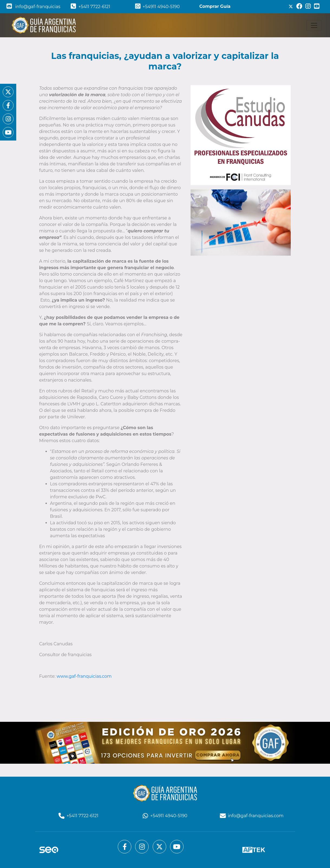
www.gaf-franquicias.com (84, 676)
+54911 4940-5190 (157, 7)
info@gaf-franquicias (33, 7)
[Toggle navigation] (314, 25)
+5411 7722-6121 (90, 7)
